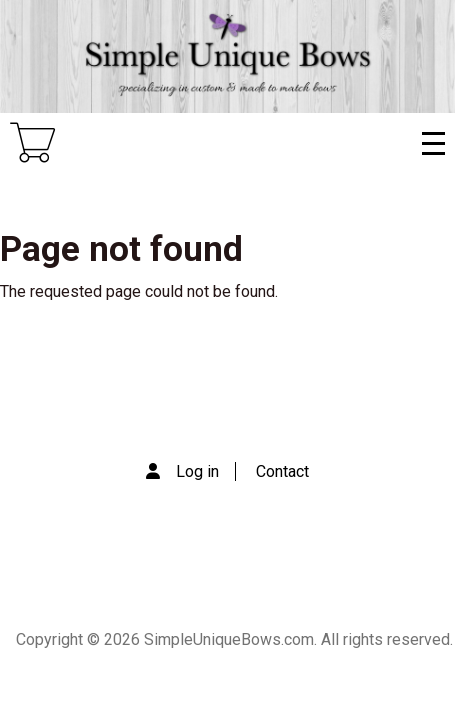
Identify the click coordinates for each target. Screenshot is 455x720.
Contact (282, 471)
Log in (197, 471)
